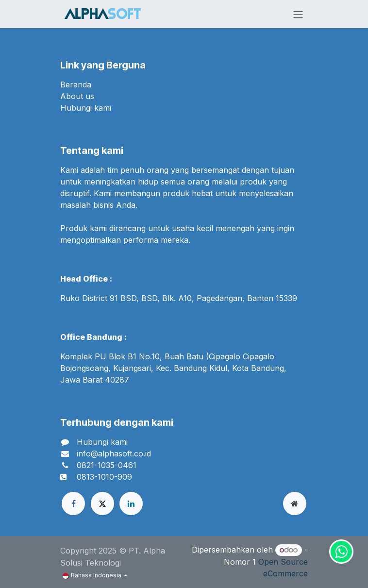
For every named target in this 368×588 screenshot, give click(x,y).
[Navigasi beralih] (298, 14)
